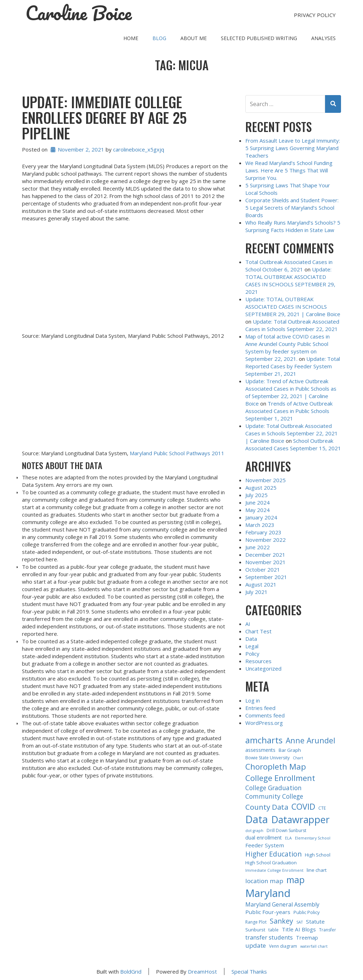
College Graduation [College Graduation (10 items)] (273, 788)
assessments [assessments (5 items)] (260, 750)
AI (248, 624)
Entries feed (260, 708)
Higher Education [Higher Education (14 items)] (273, 854)
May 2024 (258, 510)
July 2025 (256, 495)
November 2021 (266, 562)
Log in (253, 700)
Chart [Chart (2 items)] (298, 758)
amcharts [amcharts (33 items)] (264, 740)
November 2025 (266, 480)
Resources (258, 661)
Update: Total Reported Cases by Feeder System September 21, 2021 (293, 366)
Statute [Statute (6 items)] (315, 921)
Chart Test (258, 631)
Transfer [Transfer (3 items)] (328, 930)
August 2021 (261, 584)
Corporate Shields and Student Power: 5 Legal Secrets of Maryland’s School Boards (292, 208)
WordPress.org (264, 723)
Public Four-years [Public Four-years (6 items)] (268, 912)
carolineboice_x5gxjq (139, 149)
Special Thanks (249, 971)
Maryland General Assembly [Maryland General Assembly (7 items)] (282, 904)
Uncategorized (263, 668)
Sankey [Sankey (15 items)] (281, 921)
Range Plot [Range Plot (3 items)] (256, 922)
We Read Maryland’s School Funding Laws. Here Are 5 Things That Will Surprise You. (289, 170)
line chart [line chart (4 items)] (317, 870)
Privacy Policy (315, 15)
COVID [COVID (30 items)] (303, 806)
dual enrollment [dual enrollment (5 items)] (264, 838)
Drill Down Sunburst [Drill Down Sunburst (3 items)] (286, 830)
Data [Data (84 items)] (257, 819)
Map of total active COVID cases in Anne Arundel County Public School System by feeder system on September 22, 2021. (287, 348)
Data (251, 639)
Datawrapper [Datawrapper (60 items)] (300, 819)
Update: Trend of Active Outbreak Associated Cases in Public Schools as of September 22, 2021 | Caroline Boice (291, 392)
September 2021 (266, 577)
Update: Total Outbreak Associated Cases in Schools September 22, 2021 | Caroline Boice (292, 433)
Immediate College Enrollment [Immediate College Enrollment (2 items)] (274, 870)
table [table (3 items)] (273, 930)
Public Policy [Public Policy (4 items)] (307, 912)
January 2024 (261, 517)
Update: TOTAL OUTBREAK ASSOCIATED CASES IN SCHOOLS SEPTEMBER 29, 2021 (290, 280)
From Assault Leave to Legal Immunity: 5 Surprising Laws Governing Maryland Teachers (293, 148)
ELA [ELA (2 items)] (288, 838)
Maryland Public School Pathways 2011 (177, 453)
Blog (159, 38)
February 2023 (263, 532)
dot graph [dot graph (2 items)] (254, 831)
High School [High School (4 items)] (318, 855)
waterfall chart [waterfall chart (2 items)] (314, 946)
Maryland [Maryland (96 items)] (268, 893)
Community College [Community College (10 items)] (274, 796)
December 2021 (265, 555)
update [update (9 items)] (256, 945)
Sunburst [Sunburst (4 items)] (255, 930)
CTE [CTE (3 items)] (322, 808)
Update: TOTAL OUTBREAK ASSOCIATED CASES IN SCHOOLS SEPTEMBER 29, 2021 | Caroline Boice (293, 307)
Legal (252, 646)
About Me (194, 38)
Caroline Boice (79, 13)
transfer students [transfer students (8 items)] (269, 937)
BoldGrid (131, 971)
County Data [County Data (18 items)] (267, 807)
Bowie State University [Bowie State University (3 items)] (267, 758)
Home (131, 38)
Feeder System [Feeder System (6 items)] (265, 845)
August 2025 (261, 488)
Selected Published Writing (259, 38)
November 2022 (266, 540)
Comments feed (265, 715)
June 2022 (258, 547)
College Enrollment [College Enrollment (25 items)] (280, 778)
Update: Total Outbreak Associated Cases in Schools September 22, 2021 (292, 325)
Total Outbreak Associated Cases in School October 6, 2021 (289, 266)
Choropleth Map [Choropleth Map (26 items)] (276, 767)
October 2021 (263, 569)
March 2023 (260, 525)
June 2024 (258, 502)
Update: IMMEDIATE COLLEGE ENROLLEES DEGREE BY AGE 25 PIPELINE (104, 117)
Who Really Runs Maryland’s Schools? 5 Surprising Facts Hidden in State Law (293, 226)
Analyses (323, 38)
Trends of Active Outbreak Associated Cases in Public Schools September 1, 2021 (289, 411)
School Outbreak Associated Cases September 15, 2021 (293, 444)
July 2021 (256, 592)
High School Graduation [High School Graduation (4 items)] (271, 863)
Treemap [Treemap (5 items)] (307, 938)
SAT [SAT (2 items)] (300, 922)
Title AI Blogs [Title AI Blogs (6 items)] (299, 929)
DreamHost (202, 971)
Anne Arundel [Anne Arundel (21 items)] (311, 740)
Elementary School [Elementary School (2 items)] (313, 838)
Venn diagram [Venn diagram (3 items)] (283, 946)
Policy (252, 654)
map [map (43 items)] (295, 880)
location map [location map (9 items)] (264, 881)
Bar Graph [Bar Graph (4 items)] (290, 750)
